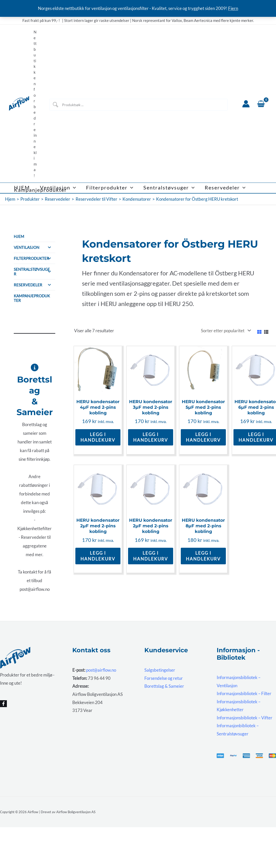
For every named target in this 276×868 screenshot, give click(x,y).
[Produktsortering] (225, 331)
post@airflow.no (101, 670)
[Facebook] (3, 704)
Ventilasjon (34, 247)
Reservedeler (34, 285)
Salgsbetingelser (160, 670)
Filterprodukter (34, 258)
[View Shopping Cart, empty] (261, 104)
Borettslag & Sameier (164, 686)
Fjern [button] (233, 8)
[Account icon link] (246, 104)
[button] (73, 188)
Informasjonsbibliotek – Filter (244, 693)
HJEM (19, 236)
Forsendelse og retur (164, 678)
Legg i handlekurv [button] (98, 437)
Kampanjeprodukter (32, 298)
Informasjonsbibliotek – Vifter (245, 718)
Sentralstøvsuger (34, 272)
